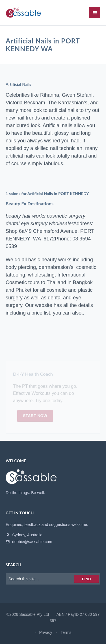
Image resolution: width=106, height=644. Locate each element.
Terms (66, 632)
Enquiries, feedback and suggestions (38, 525)
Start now (35, 416)
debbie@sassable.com (29, 542)
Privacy (46, 632)
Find (86, 579)
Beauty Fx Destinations (30, 204)
